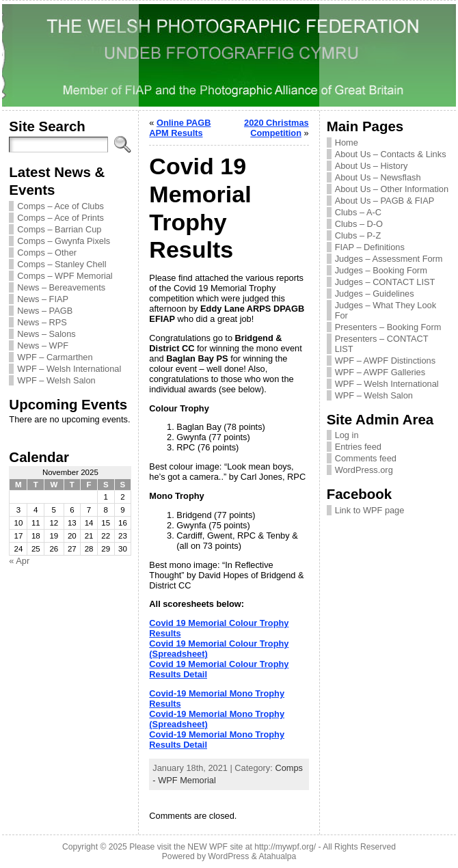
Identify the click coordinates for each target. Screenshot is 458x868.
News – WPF (43, 345)
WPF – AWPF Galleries (380, 372)
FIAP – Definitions (370, 247)
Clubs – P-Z (358, 235)
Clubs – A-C (358, 212)
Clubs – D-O (359, 224)
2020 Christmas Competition (277, 128)
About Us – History (372, 166)
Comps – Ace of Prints (60, 218)
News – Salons (46, 334)
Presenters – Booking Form (388, 327)
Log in (347, 435)
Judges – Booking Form (381, 270)
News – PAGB (45, 311)
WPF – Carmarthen (55, 357)
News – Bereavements (61, 287)
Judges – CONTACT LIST (385, 282)
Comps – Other (47, 253)
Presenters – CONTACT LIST (382, 344)
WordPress (228, 856)
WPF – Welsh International (69, 369)
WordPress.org (364, 470)
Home (347, 143)
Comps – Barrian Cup (59, 229)
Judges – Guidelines (375, 294)
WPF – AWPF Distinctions (385, 361)
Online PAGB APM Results (180, 128)
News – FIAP (43, 299)
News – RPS (42, 322)
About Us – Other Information (392, 189)
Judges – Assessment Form (389, 259)
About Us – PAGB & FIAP (385, 201)
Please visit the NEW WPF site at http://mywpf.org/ (223, 847)
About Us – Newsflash (378, 177)
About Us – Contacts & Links (391, 154)
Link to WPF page (370, 510)
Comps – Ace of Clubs (60, 206)
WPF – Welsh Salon (56, 380)
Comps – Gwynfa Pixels (64, 241)
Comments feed (366, 458)
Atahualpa (277, 856)
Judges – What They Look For (386, 310)
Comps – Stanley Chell (62, 264)
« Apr (19, 561)
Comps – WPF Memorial (65, 276)
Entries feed (358, 447)
